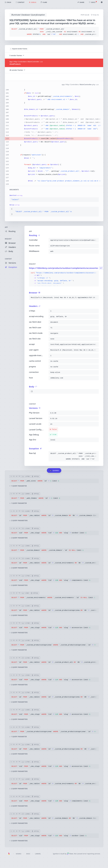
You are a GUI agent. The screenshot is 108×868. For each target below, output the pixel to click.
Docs (28, 854)
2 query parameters (18, 521)
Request (8, 239)
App (6, 227)
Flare (70, 854)
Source (19, 854)
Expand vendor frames (19, 49)
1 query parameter (18, 486)
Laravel (38, 854)
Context (8, 259)
